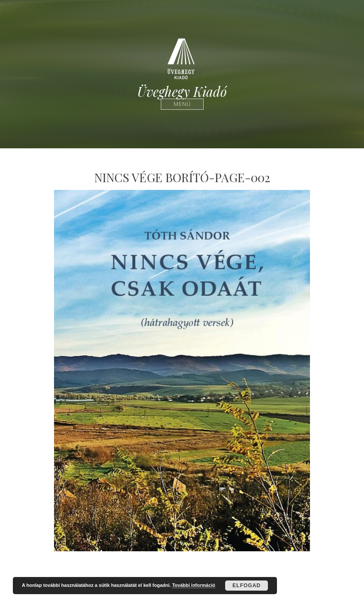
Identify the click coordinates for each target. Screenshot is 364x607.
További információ (194, 585)
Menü (182, 104)
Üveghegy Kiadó (182, 92)
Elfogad (247, 586)
